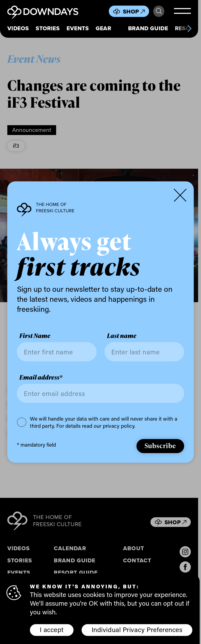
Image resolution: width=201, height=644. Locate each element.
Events (78, 28)
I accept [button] (52, 629)
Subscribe (160, 445)
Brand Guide (148, 28)
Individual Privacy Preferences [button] (137, 629)
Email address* (41, 377)
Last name (122, 336)
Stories (48, 28)
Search (159, 11)
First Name (35, 336)
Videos (18, 28)
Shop (134, 12)
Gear (103, 28)
